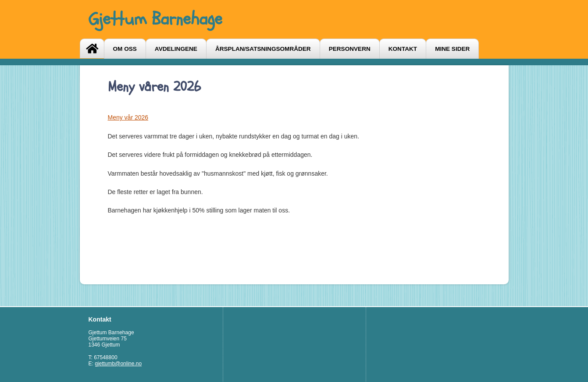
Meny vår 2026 (128, 117)
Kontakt (403, 49)
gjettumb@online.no (118, 364)
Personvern (350, 49)
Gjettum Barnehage (155, 19)
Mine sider (452, 49)
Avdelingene (176, 49)
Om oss (125, 49)
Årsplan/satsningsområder (263, 49)
